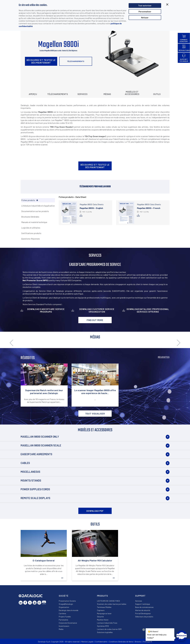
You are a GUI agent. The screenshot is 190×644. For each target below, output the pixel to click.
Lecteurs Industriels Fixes (107, 623)
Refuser (145, 18)
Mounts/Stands (31, 480)
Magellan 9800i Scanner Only (40, 437)
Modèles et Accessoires (132, 93)
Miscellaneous (30, 472)
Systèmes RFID (103, 626)
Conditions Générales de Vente (121, 642)
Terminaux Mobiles (104, 607)
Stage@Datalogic (66, 604)
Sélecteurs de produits (144, 617)
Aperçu (33, 94)
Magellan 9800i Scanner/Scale (41, 445)
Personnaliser (145, 12)
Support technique (143, 604)
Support (140, 596)
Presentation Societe (67, 601)
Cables (25, 463)
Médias (107, 94)
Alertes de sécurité (143, 610)
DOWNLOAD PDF (95, 511)
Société (64, 596)
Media (61, 629)
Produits (103, 596)
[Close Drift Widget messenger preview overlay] (144, 630)
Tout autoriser (145, 5)
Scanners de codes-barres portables (112, 604)
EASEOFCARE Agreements (36, 454)
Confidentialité (101, 642)
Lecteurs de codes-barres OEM (109, 629)
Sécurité (100, 617)
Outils (157, 94)
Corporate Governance (68, 623)
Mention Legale (87, 642)
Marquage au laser (104, 613)
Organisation (64, 607)
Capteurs (101, 610)
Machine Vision (103, 620)
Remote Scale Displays (35, 498)
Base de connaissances (144, 607)
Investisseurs (64, 626)
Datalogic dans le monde (68, 610)
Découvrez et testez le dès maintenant (41, 61)
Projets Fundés (65, 617)
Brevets (138, 642)
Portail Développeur (143, 613)
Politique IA (148, 642)
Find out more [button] (95, 320)
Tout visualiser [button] (95, 414)
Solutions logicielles (105, 632)
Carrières (62, 613)
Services (82, 94)
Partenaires (63, 620)
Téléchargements (76, 61)
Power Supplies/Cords (35, 489)
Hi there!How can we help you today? (156, 634)
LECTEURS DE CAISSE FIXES (108, 601)
